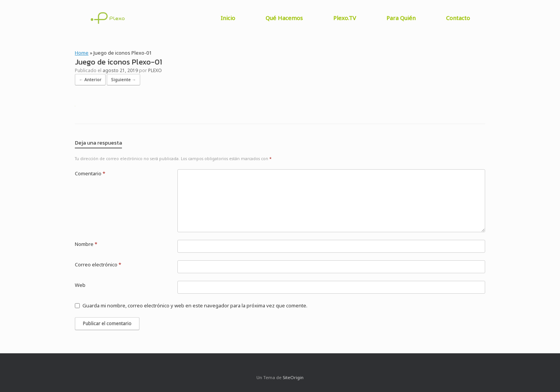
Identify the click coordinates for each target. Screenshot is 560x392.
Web (80, 285)
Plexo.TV (345, 18)
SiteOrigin (293, 377)
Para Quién (401, 18)
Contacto (458, 18)
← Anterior (90, 80)
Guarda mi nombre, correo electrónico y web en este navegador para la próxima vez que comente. (195, 305)
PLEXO (155, 70)
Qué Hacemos (284, 18)
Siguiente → (123, 80)
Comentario (90, 173)
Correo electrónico (98, 264)
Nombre (86, 244)
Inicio (228, 18)
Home (82, 53)
